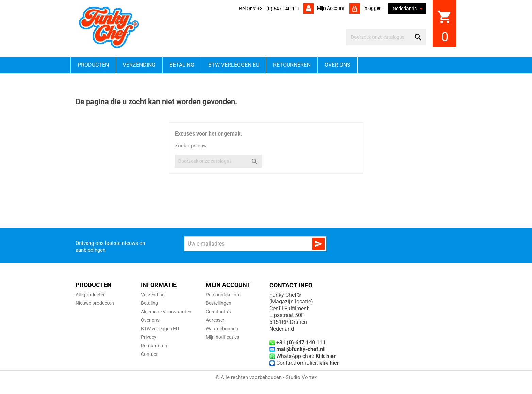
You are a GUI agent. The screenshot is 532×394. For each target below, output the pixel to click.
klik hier (329, 363)
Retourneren (292, 65)
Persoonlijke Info (223, 295)
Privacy (149, 337)
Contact (149, 354)
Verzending (139, 65)
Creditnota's (218, 312)
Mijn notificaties (222, 337)
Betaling (182, 65)
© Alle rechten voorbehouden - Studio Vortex (266, 377)
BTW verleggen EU (234, 65)
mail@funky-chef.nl (300, 349)
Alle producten (91, 295)
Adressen (216, 320)
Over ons (337, 65)
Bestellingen (219, 303)
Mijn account (330, 8)
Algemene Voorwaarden (166, 312)
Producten (93, 65)
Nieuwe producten (95, 303)
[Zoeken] (380, 37)
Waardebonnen (222, 329)
